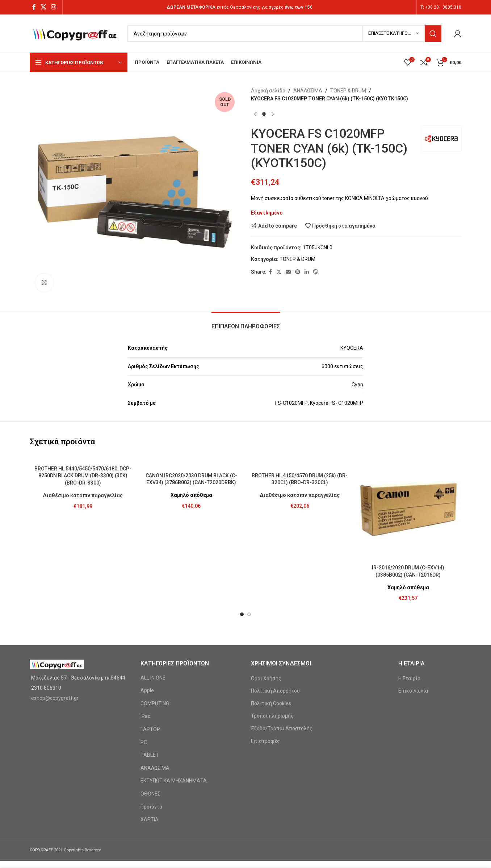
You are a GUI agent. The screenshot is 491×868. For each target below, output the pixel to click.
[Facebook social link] (34, 7)
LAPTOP (150, 729)
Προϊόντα (151, 807)
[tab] (246, 323)
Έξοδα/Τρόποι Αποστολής (282, 728)
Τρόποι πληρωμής (272, 716)
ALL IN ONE (153, 678)
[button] (242, 614)
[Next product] (273, 115)
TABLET (150, 755)
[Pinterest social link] (298, 272)
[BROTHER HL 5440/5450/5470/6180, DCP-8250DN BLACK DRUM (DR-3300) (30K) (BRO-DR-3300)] (83, 458)
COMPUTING (155, 703)
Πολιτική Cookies (271, 703)
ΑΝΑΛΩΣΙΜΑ (308, 91)
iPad (146, 716)
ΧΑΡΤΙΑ (150, 819)
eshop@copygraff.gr (55, 698)
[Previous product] (255, 115)
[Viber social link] (316, 272)
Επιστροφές (265, 741)
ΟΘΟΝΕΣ (150, 794)
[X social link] (43, 7)
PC (144, 742)
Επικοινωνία (413, 691)
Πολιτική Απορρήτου (275, 691)
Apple (147, 690)
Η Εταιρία (409, 678)
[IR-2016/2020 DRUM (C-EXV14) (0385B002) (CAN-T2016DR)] (408, 508)
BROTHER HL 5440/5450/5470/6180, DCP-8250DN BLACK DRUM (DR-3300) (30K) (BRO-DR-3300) (83, 476)
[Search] (284, 34)
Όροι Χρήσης (266, 678)
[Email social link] (288, 272)
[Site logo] (75, 33)
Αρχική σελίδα (268, 91)
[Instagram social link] (54, 7)
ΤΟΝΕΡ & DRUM (348, 91)
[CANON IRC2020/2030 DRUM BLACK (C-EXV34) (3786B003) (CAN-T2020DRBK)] (192, 462)
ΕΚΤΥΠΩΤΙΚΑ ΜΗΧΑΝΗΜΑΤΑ (174, 781)
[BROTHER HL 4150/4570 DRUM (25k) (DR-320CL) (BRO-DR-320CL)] (300, 462)
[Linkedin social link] (307, 272)
